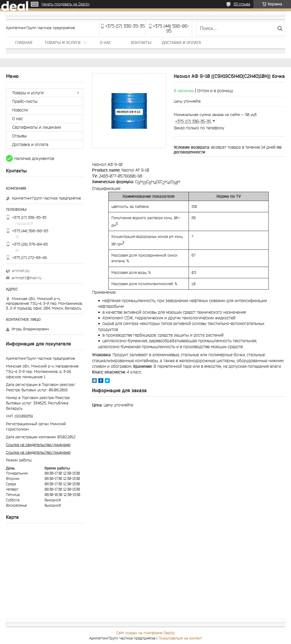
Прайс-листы (25, 101)
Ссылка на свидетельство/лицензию (38, 445)
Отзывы (19, 136)
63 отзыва (242, 4)
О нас (105, 43)
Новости (20, 110)
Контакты (141, 43)
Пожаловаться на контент (180, 638)
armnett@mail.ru (26, 278)
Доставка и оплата (181, 43)
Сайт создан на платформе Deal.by (146, 633)
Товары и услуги (63, 43)
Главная (24, 43)
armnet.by (21, 271)
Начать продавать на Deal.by (66, 4)
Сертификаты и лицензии (37, 127)
